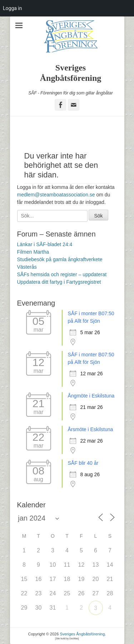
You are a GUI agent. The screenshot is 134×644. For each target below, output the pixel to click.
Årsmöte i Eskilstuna (91, 429)
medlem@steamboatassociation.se (56, 195)
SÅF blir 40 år (83, 463)
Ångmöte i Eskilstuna (91, 396)
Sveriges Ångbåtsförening (82, 634)
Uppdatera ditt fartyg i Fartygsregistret (59, 282)
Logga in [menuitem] (12, 8)
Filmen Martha (33, 252)
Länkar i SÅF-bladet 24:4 (45, 244)
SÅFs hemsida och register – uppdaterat (62, 274)
